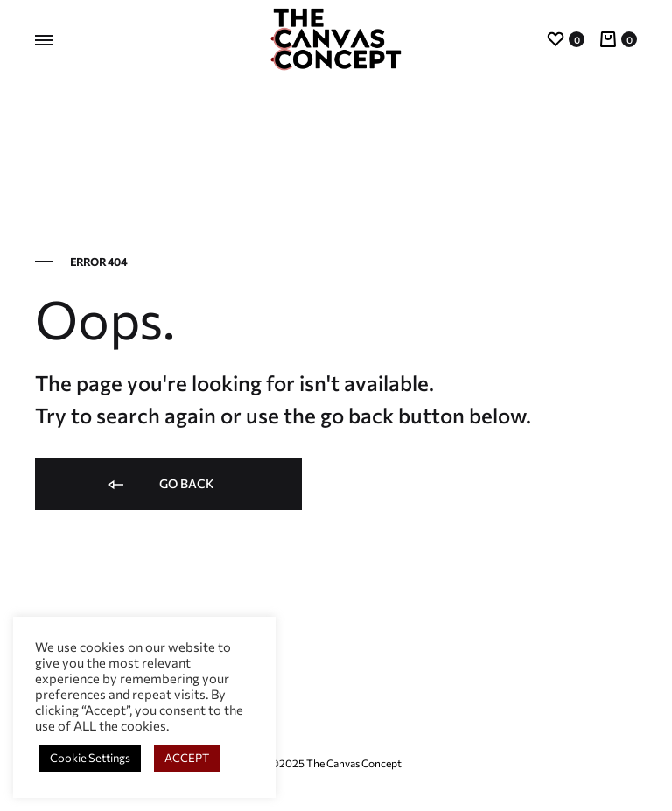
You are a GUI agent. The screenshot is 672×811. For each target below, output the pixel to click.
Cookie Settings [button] (90, 758)
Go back (160, 485)
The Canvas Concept (354, 763)
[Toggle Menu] (44, 40)
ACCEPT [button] (187, 758)
